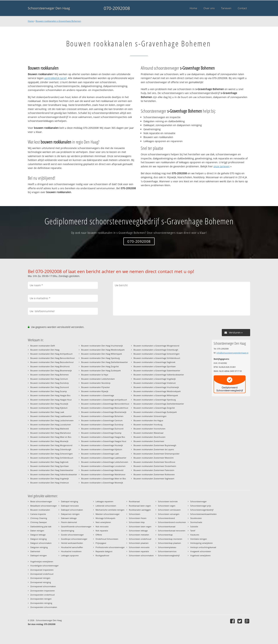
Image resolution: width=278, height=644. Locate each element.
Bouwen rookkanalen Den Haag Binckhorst (50, 366)
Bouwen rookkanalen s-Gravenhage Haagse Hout (104, 441)
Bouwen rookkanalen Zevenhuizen (149, 437)
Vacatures (195, 535)
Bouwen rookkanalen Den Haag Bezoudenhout (52, 362)
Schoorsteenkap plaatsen (169, 543)
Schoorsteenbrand (166, 518)
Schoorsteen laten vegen (140, 526)
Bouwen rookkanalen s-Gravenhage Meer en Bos (104, 479)
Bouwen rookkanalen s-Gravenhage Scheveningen (157, 354)
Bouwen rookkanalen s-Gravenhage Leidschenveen (105, 462)
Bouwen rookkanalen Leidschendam (98, 379)
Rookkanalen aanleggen (140, 510)
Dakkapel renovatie (70, 506)
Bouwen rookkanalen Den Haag (45, 350)
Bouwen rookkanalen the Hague (148, 420)
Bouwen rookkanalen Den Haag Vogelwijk (50, 479)
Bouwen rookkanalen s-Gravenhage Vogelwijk (155, 379)
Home (31, 21)
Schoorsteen (135, 514)
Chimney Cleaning (39, 518)
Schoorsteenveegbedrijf (169, 555)
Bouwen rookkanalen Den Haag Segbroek (49, 462)
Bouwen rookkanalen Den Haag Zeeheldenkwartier (105, 362)
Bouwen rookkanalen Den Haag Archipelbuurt (51, 354)
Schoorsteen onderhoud (140, 539)
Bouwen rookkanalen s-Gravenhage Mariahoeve (103, 474)
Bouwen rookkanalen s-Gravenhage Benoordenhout (105, 404)
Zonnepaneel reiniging (41, 582)
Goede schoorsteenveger (72, 535)
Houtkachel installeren (71, 551)
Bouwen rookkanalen (40, 510)
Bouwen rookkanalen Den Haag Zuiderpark (101, 370)
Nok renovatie (102, 526)
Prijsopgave (101, 543)
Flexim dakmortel (69, 522)
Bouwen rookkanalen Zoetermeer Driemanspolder (156, 454)
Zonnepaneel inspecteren (42, 570)
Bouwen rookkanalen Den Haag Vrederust (50, 483)
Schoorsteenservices (167, 551)
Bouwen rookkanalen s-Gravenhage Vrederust (155, 383)
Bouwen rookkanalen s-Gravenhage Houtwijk (102, 445)
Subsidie (194, 526)
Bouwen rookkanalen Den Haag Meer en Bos (51, 437)
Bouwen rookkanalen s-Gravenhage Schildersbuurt (157, 358)
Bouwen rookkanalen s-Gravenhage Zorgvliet (154, 408)
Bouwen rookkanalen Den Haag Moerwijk (49, 441)
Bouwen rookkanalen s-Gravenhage (98, 395)
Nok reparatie (102, 531)
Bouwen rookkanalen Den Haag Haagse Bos (50, 395)
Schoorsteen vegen (167, 506)
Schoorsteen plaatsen (139, 543)
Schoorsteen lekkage (138, 531)
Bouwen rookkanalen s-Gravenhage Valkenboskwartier (159, 375)
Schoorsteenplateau (167, 547)
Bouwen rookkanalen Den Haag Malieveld (50, 429)
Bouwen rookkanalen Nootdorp (96, 383)
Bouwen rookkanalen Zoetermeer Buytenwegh (155, 445)
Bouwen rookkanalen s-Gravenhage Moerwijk (102, 483)
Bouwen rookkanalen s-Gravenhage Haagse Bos (103, 437)
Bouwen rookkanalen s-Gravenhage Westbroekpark (157, 391)
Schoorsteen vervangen (169, 514)
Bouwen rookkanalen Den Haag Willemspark (102, 354)
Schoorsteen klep (137, 522)
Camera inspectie (38, 514)
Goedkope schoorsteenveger (74, 539)
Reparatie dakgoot (104, 551)
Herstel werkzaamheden (72, 543)
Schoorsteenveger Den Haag (49, 8)
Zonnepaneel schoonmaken (43, 586)
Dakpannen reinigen (70, 514)
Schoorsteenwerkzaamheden (203, 514)
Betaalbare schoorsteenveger (44, 506)
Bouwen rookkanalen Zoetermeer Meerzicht (154, 458)
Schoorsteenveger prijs (201, 506)
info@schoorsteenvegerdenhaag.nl (232, 353)
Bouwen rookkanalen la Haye (95, 375)
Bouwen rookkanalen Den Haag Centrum (49, 379)
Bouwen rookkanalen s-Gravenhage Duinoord (102, 429)
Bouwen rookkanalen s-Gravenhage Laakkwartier (104, 458)
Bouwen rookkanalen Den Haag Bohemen (50, 375)
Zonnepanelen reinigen (41, 599)
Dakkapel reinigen (39, 555)
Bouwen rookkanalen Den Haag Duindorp (50, 383)
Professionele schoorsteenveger (110, 547)
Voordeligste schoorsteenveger (44, 566)
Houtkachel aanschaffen (72, 547)
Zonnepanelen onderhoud (42, 595)
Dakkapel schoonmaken (72, 510)
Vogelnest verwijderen (200, 555)
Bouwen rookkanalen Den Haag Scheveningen (52, 454)
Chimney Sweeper (39, 522)
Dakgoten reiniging (39, 547)
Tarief (193, 531)
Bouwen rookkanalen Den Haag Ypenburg (100, 358)
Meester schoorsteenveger (108, 514)
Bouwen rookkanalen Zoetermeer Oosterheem (155, 466)
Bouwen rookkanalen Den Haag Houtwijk (49, 404)
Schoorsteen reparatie (139, 551)
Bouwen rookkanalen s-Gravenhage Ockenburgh (156, 350)
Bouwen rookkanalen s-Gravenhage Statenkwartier (157, 370)
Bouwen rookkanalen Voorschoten (149, 429)
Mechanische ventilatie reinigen (110, 510)
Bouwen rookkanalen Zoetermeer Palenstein (154, 470)
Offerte (99, 535)
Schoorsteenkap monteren (170, 539)
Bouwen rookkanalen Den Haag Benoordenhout (52, 358)
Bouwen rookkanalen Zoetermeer (149, 441)
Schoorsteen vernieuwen (169, 510)
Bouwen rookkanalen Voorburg (148, 425)
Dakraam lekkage (69, 518)
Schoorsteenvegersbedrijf (202, 510)
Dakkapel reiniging (69, 501)
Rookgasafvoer (102, 555)
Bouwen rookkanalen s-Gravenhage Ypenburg (155, 400)
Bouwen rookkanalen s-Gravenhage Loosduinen (103, 466)
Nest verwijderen (103, 522)
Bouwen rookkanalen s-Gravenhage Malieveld (102, 470)
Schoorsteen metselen (139, 535)
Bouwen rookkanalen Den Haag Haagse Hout (51, 400)
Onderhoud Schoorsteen (107, 539)
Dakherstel (35, 551)
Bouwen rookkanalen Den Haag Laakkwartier (51, 416)
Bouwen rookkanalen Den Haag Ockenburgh (51, 449)
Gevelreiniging (68, 531)
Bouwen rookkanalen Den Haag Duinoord (50, 387)
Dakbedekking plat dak (41, 526)
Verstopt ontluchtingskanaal (203, 547)
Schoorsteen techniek (168, 501)
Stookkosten (196, 518)
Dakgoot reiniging (38, 539)
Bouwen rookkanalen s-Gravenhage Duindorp (102, 425)
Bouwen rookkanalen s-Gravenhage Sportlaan (155, 366)
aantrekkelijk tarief (55, 78)
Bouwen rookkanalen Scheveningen (150, 416)
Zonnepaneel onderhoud (42, 574)
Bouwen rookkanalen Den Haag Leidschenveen (52, 420)
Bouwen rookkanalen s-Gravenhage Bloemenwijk (104, 412)
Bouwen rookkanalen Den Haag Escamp (49, 391)
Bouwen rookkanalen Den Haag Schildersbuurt (52, 458)
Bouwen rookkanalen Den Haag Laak (47, 412)
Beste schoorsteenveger (41, 501)
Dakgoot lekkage (38, 535)
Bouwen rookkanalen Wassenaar (148, 433)
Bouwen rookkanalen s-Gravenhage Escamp (101, 433)
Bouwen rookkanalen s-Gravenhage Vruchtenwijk (156, 387)
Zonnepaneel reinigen (40, 578)
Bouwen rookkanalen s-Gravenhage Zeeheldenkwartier (159, 404)
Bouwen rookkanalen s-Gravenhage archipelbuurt (104, 400)
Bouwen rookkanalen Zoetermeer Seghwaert (154, 479)
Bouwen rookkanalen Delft (43, 346)
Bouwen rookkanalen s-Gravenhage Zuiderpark (155, 412)
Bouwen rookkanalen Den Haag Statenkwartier (52, 470)
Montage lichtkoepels (105, 518)
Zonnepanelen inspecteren (43, 591)
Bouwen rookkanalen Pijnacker (95, 387)
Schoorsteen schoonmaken (141, 555)
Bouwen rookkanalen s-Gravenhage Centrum (102, 420)
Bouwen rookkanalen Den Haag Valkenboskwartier (54, 474)
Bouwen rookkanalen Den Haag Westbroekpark (103, 350)
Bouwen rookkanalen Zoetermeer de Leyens (154, 449)
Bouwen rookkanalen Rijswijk (95, 391)
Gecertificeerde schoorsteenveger (76, 526)
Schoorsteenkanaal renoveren (172, 531)
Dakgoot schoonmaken (41, 543)
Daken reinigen (37, 531)
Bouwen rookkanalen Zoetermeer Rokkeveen (154, 474)
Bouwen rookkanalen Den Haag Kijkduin (49, 408)
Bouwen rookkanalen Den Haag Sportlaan (50, 466)
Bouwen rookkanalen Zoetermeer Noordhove (154, 462)
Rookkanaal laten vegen (140, 506)
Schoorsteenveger (198, 501)
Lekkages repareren (104, 501)
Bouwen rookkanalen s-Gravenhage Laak (100, 454)
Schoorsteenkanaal (167, 526)
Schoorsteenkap (165, 535)
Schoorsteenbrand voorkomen (172, 522)
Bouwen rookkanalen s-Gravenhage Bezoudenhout (105, 408)
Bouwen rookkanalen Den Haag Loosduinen (51, 425)
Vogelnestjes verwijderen (42, 561)
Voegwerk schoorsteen (201, 551)
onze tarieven (222, 166)
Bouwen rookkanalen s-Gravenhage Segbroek (154, 362)
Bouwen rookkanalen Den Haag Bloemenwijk (51, 370)
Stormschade (196, 522)
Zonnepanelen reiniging (41, 603)
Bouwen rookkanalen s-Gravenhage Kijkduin (102, 449)
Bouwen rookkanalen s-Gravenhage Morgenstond (156, 346)
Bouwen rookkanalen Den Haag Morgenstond (51, 445)
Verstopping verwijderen (201, 543)
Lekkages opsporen (70, 555)
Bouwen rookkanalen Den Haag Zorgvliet (100, 366)
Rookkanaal (134, 501)
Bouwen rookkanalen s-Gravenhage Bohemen (58, 21)
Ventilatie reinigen (199, 539)
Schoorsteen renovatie (139, 547)
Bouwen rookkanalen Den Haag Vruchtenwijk (102, 346)
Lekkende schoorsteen (106, 506)
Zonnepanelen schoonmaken (44, 607)
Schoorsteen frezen (138, 518)
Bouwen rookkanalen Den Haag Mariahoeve (51, 433)
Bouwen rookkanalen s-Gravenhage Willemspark (156, 395)
